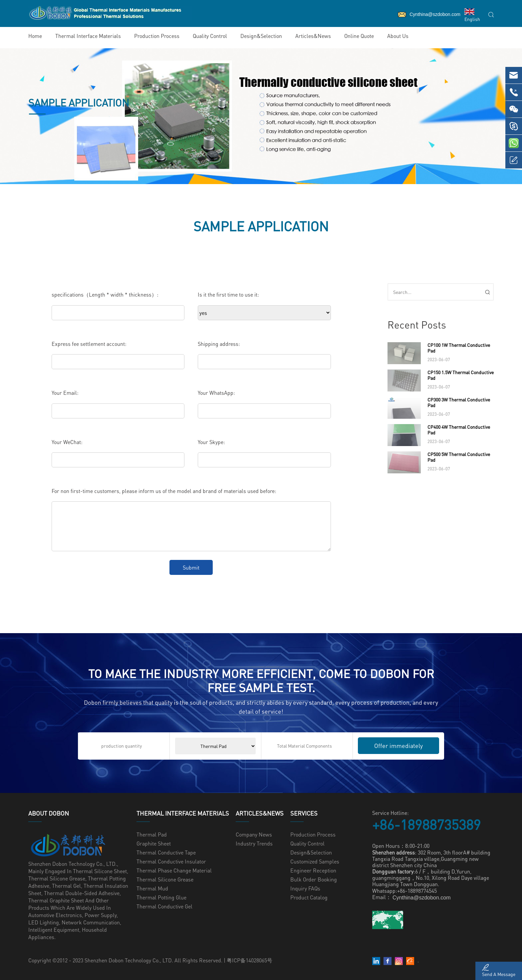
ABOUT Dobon (49, 813)
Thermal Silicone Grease (165, 879)
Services (304, 813)
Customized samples (315, 861)
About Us (398, 36)
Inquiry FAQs (305, 888)
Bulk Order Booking (314, 879)
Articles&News (313, 36)
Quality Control (210, 36)
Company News (254, 834)
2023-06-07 (439, 359)
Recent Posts (417, 325)
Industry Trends (254, 843)
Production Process (157, 36)
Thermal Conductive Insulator (171, 861)
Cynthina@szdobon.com (422, 898)
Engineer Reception (313, 870)
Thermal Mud (152, 888)
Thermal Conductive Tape (166, 852)
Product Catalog (309, 897)
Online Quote (359, 36)
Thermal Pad (152, 834)
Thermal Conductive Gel (164, 906)
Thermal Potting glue (161, 897)
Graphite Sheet (154, 843)
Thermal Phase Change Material (174, 870)
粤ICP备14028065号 (250, 960)
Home (35, 36)
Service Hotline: (391, 813)
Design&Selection (261, 36)
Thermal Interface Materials (88, 36)
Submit (191, 567)
